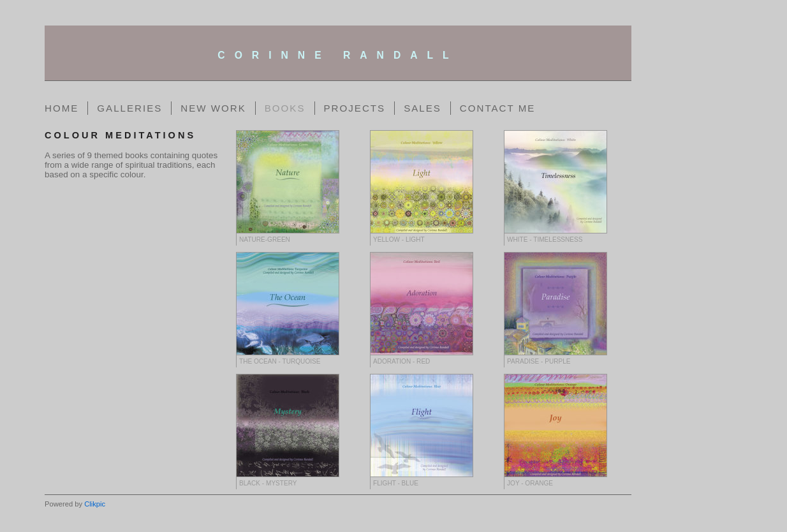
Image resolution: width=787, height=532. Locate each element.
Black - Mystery (268, 483)
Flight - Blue (396, 483)
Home (62, 108)
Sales (423, 108)
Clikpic (95, 504)
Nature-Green (265, 240)
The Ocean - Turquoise (280, 361)
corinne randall (338, 55)
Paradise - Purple (539, 361)
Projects (355, 108)
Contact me (498, 108)
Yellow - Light (399, 240)
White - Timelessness (545, 240)
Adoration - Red (401, 361)
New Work (213, 108)
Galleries (129, 108)
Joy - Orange (530, 483)
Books (285, 108)
